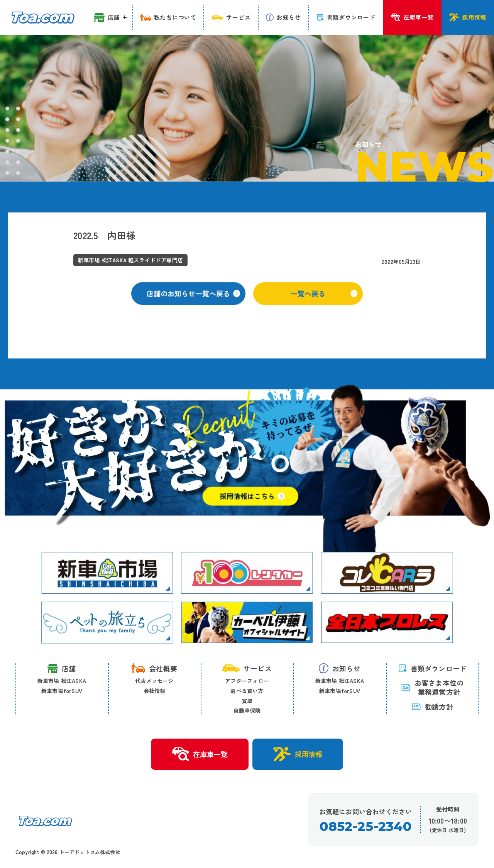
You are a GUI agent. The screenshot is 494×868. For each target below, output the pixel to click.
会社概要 (154, 668)
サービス (247, 668)
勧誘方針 (432, 707)
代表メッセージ (154, 681)
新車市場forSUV (62, 691)
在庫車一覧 (200, 754)
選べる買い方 (247, 691)
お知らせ (340, 668)
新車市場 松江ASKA (62, 681)
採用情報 (298, 754)
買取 (247, 701)
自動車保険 (247, 710)
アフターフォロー (247, 681)
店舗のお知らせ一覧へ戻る (193, 301)
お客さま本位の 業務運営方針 (432, 687)
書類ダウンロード (432, 668)
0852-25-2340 (365, 826)
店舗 (62, 668)
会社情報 (155, 691)
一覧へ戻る (324, 301)
